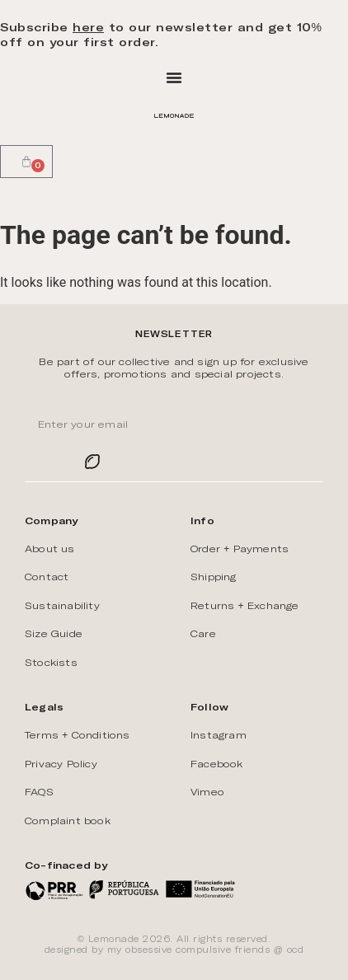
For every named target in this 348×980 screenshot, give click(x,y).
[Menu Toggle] (174, 77)
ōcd (296, 950)
